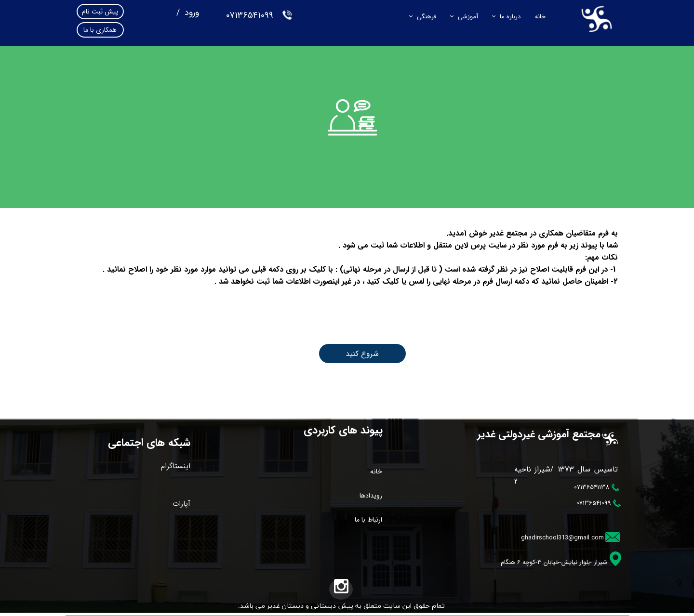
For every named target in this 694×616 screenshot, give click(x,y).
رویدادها (371, 496)
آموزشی (468, 17)
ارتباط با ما (368, 520)
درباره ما (510, 17)
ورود (191, 13)
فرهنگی (427, 17)
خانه (540, 17)
